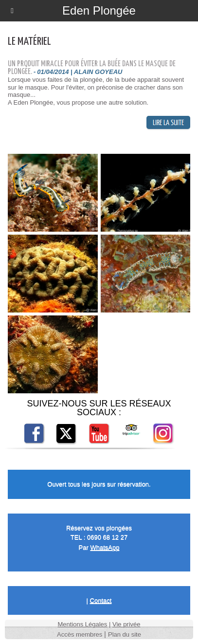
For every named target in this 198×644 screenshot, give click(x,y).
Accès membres (80, 635)
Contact (101, 600)
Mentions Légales (82, 624)
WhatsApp (105, 547)
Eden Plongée (99, 10)
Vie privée (126, 624)
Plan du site (125, 635)
